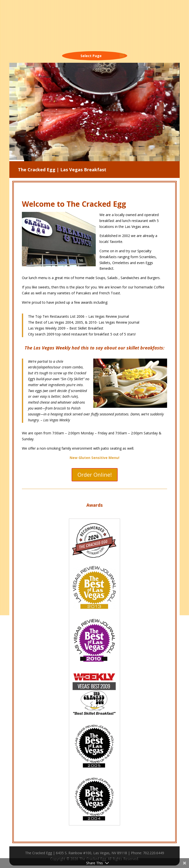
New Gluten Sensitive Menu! (94, 458)
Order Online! (95, 474)
